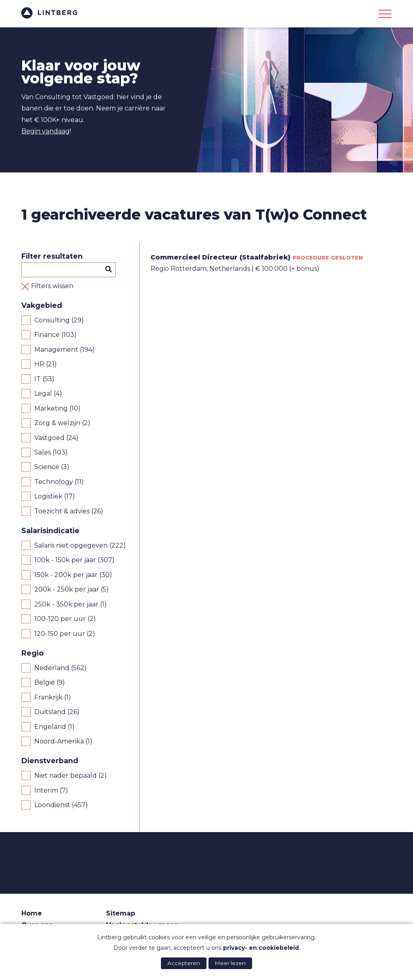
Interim (46, 790)
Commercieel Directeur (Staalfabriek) (220, 257)
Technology (54, 482)
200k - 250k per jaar (67, 589)
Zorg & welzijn (57, 423)
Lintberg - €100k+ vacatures (50, 13)
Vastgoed (49, 438)
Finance (47, 335)
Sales (43, 452)
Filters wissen (52, 286)
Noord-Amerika (59, 741)
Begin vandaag (46, 131)
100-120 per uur (60, 619)
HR (39, 364)
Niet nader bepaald (66, 775)
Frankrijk (48, 697)
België (45, 682)
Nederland (52, 668)
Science (47, 467)
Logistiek (48, 496)
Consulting (52, 320)
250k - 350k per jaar (66, 604)
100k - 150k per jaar (65, 560)
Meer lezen (230, 963)
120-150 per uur (60, 634)
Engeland (50, 727)
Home (32, 913)
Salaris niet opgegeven (71, 545)
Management (56, 350)
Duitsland (50, 712)
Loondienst (52, 805)
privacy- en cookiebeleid (261, 948)
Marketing (51, 408)
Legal (43, 393)
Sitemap (121, 913)
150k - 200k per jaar (66, 575)
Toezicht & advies (62, 511)
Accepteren (184, 963)
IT (38, 379)
